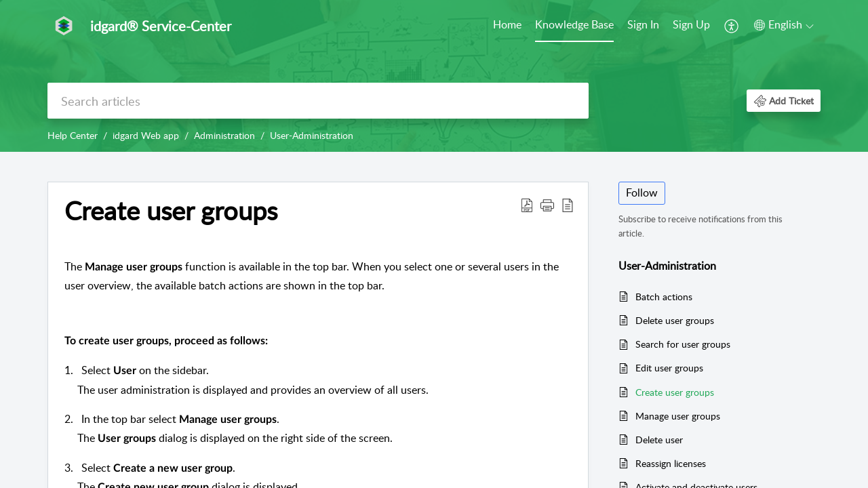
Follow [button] (642, 192)
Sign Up (691, 24)
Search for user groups (683, 344)
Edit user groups (669, 368)
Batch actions (664, 297)
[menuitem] (507, 26)
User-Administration (312, 135)
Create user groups (675, 392)
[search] (318, 101)
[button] (732, 26)
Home (507, 24)
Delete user (659, 440)
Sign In (643, 24)
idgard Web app (146, 135)
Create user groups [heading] (171, 211)
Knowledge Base (574, 24)
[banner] (434, 76)
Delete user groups (675, 320)
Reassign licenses (671, 463)
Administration (224, 135)
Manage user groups (678, 416)
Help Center (73, 135)
